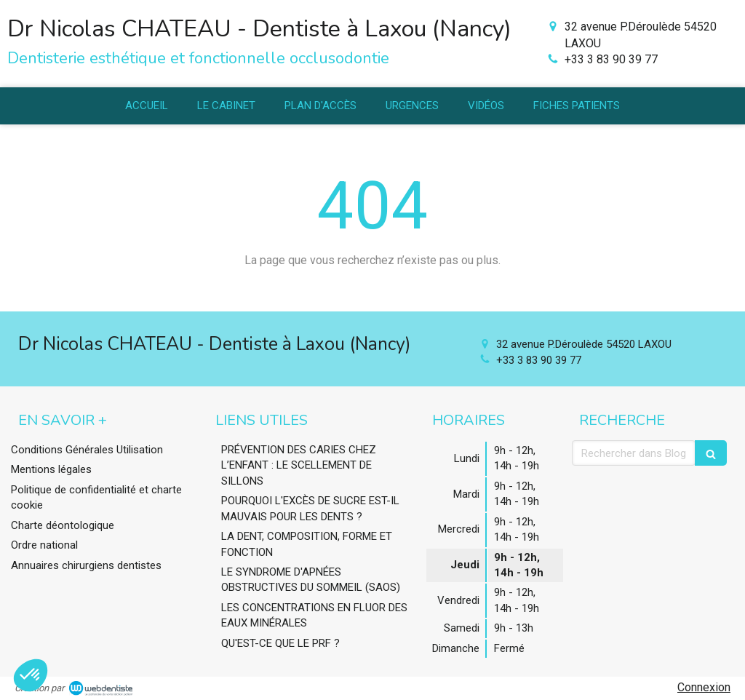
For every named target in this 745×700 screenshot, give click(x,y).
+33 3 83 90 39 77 (611, 59)
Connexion (704, 687)
